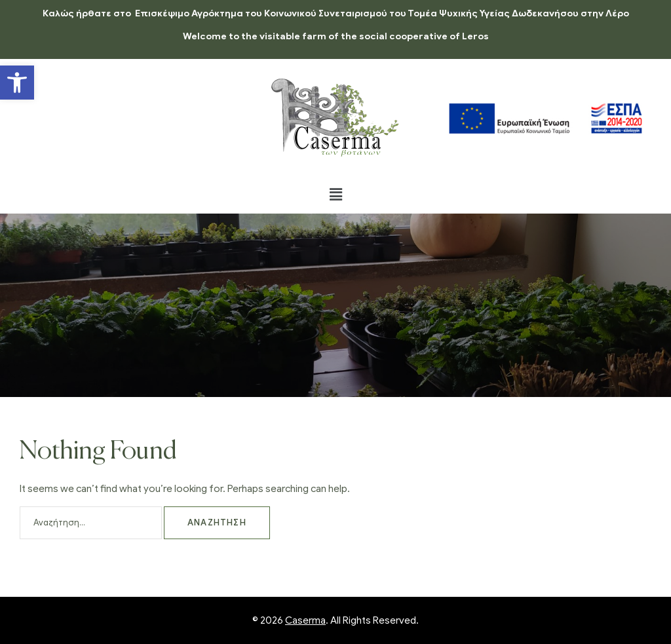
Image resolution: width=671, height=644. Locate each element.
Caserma (305, 620)
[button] (17, 83)
